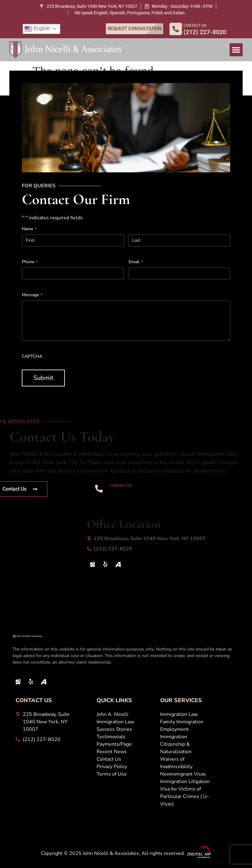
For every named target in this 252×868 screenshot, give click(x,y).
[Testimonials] (125, 737)
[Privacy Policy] (125, 767)
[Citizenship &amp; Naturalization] (185, 748)
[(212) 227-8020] (160, 549)
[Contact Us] (125, 759)
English (37, 29)
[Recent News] (125, 752)
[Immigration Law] (125, 722)
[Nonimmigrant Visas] (185, 774)
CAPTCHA (32, 359)
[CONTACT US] (176, 29)
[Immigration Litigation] (185, 782)
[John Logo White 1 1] (65, 50)
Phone (30, 265)
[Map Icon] (93, 564)
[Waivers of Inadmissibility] (185, 763)
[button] (236, 50)
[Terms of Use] (125, 774)
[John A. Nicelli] (125, 714)
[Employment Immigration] (185, 733)
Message (32, 298)
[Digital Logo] (199, 853)
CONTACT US (195, 26)
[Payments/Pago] (125, 744)
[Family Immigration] (185, 722)
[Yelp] (105, 564)
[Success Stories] (125, 729)
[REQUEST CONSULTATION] (135, 29)
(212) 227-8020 (137, 493)
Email (136, 265)
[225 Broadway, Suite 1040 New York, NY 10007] (88, 6)
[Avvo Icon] (118, 564)
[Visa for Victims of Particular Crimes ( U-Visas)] (185, 796)
